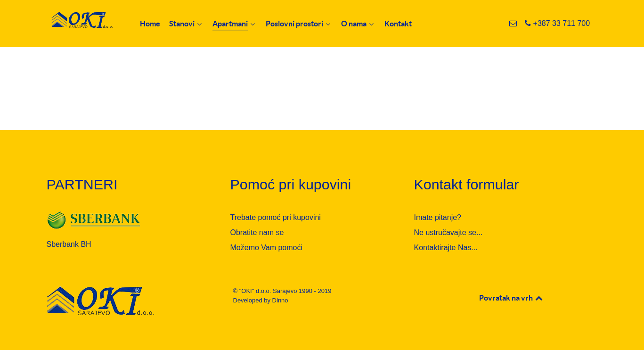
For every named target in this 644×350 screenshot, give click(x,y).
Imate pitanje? (438, 217)
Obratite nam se (257, 232)
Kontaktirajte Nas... (446, 248)
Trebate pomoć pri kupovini (276, 217)
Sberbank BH (69, 244)
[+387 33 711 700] (558, 23)
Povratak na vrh (512, 298)
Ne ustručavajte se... (448, 232)
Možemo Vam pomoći (267, 248)
